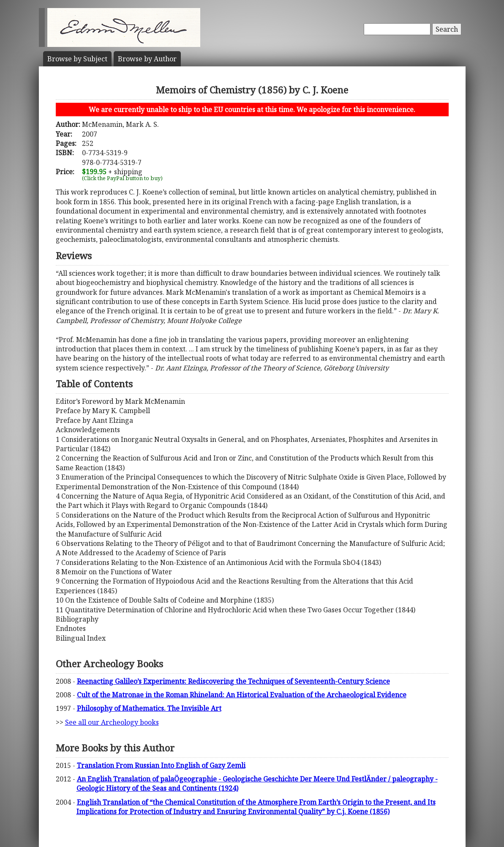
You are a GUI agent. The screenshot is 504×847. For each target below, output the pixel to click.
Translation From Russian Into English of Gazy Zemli (161, 765)
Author (147, 59)
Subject (77, 59)
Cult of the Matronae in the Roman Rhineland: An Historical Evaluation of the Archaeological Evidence (242, 695)
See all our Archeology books (112, 722)
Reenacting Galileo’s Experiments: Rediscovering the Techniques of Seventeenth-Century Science (233, 681)
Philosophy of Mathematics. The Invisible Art (149, 708)
